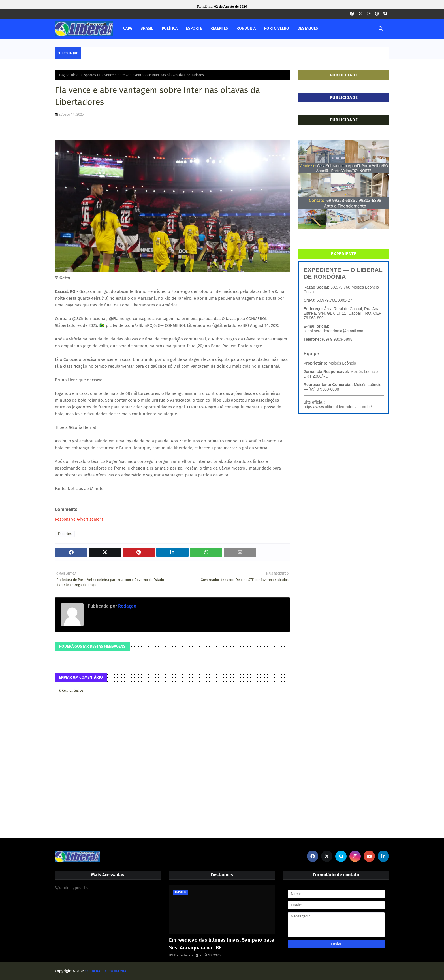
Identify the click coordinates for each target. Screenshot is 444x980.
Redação (127, 606)
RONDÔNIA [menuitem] (246, 28)
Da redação (183, 955)
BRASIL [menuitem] (147, 28)
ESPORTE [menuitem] (194, 28)
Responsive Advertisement (79, 519)
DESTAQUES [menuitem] (308, 28)
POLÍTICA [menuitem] (170, 28)
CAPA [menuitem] (128, 28)
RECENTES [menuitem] (219, 28)
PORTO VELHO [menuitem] (277, 28)
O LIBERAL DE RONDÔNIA (106, 971)
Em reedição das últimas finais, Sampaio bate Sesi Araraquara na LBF (222, 944)
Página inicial (69, 75)
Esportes (89, 75)
